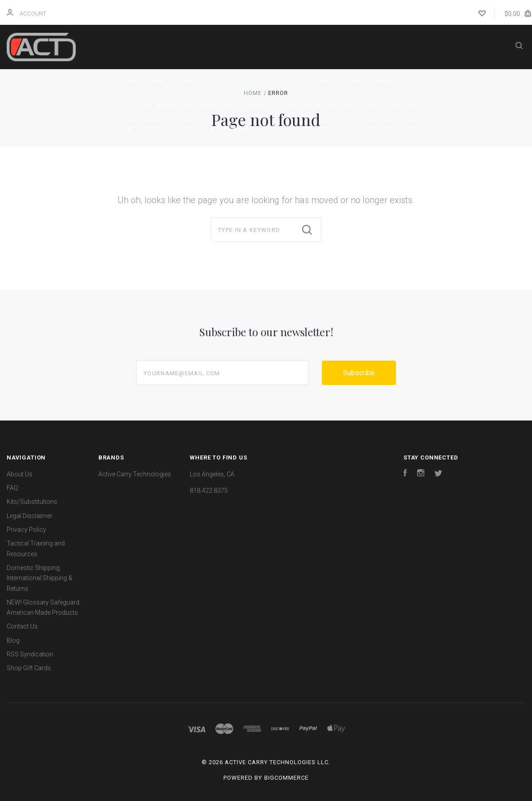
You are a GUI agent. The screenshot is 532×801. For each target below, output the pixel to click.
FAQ (228, 81)
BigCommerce (286, 778)
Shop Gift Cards (29, 668)
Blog (354, 128)
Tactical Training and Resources (179, 105)
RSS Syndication (395, 128)
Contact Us (321, 128)
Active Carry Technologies (135, 474)
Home (128, 81)
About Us (200, 81)
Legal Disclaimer (339, 81)
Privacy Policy (399, 81)
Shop (161, 81)
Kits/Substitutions (272, 81)
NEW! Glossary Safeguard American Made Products (207, 128)
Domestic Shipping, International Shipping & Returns (330, 105)
